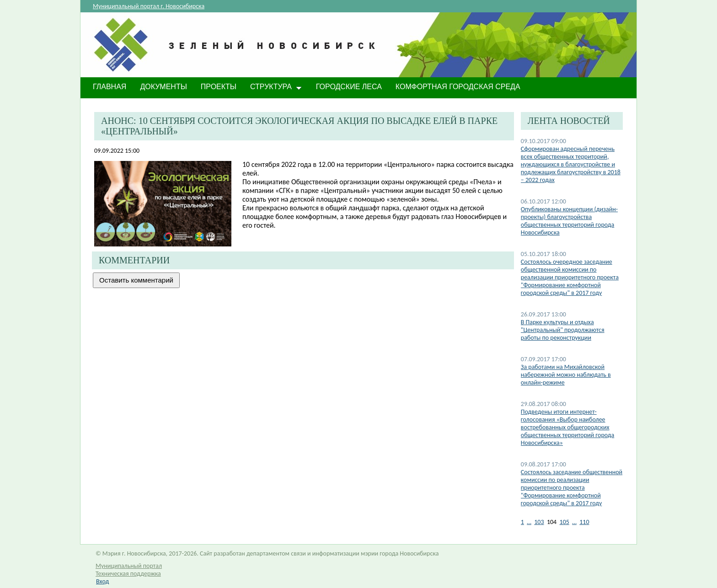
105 (565, 522)
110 (584, 522)
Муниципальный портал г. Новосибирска (149, 6)
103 (539, 522)
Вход (102, 581)
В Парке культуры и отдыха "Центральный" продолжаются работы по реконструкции (563, 330)
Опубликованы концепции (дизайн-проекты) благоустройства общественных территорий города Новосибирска (569, 221)
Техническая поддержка (128, 574)
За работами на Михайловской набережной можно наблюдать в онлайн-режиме (566, 375)
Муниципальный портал (129, 566)
